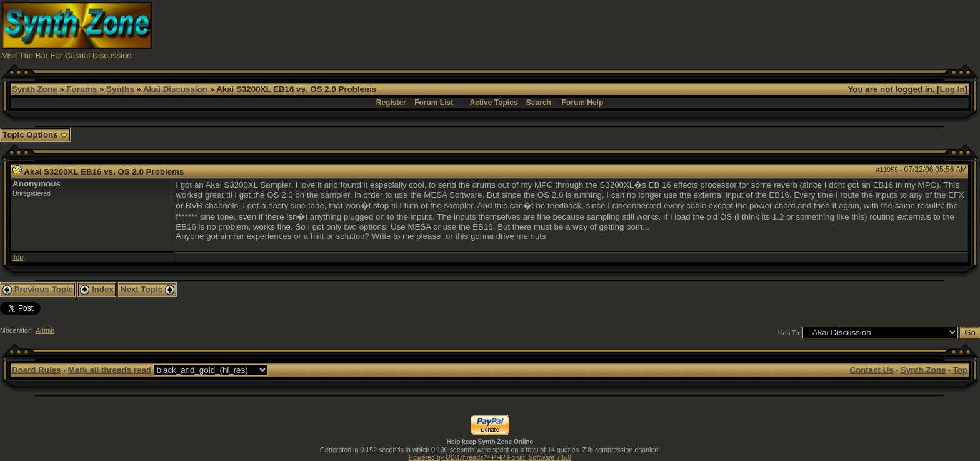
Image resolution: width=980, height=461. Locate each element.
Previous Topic (38, 289)
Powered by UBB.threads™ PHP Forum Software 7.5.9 (490, 457)
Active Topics (493, 103)
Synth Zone (35, 89)
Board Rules (37, 370)
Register (391, 103)
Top (18, 257)
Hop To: (790, 333)
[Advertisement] (735, 30)
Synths (120, 89)
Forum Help (583, 103)
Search (539, 103)
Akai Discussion (175, 89)
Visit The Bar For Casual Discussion (67, 55)
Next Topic (147, 289)
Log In (952, 89)
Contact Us (871, 370)
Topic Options (35, 135)
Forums (82, 89)
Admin (45, 330)
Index (97, 289)
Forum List (434, 103)
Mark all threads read (110, 370)
